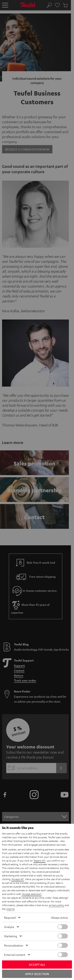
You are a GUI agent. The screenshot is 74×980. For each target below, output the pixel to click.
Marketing (11, 936)
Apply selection (37, 974)
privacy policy (57, 905)
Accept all (37, 965)
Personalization (14, 945)
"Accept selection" (32, 894)
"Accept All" (18, 879)
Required (10, 917)
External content (15, 955)
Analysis (9, 927)
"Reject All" (39, 860)
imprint (10, 909)
